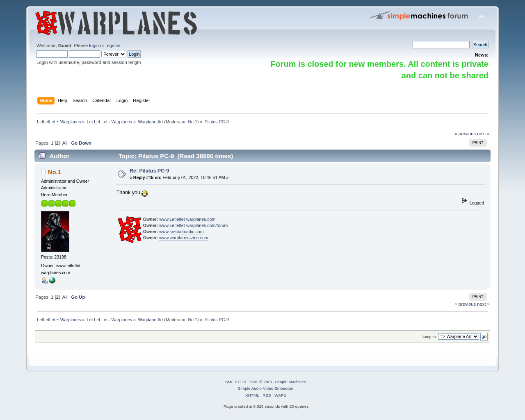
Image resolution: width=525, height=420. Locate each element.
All (65, 143)
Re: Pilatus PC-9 (149, 171)
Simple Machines (290, 382)
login (94, 45)
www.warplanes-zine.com (184, 238)
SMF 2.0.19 (236, 382)
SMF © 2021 (261, 382)
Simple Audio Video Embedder (266, 388)
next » (483, 134)
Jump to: (429, 337)
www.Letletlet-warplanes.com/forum (193, 225)
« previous (465, 134)
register (113, 45)
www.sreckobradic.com (181, 232)
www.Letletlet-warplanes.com (187, 219)
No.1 (193, 122)
